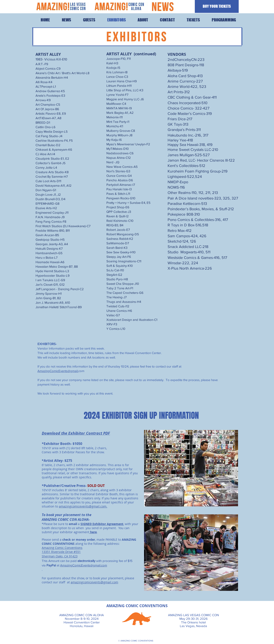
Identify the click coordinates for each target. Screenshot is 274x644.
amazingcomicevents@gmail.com (83, 506)
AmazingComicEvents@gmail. (58, 371)
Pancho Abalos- (118, 180)
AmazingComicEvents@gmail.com (84, 565)
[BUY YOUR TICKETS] (217, 6)
